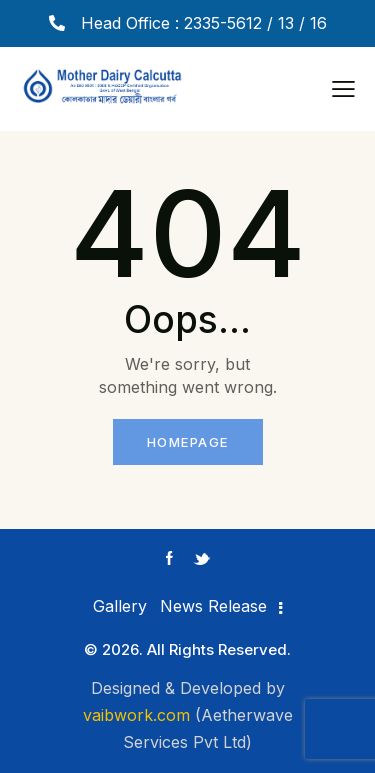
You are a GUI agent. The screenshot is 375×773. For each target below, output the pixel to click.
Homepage (188, 442)
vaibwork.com (136, 715)
